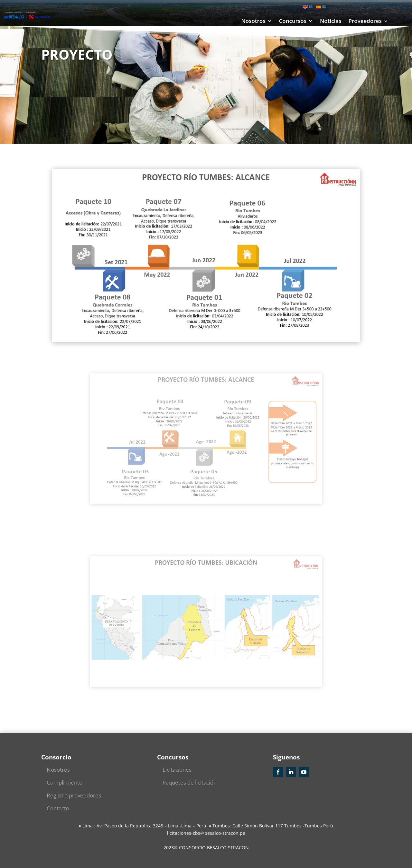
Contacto (58, 808)
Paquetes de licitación (190, 782)
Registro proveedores (74, 795)
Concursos (293, 22)
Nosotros (253, 22)
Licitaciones (177, 770)
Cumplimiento (65, 782)
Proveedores (365, 22)
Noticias (331, 22)
